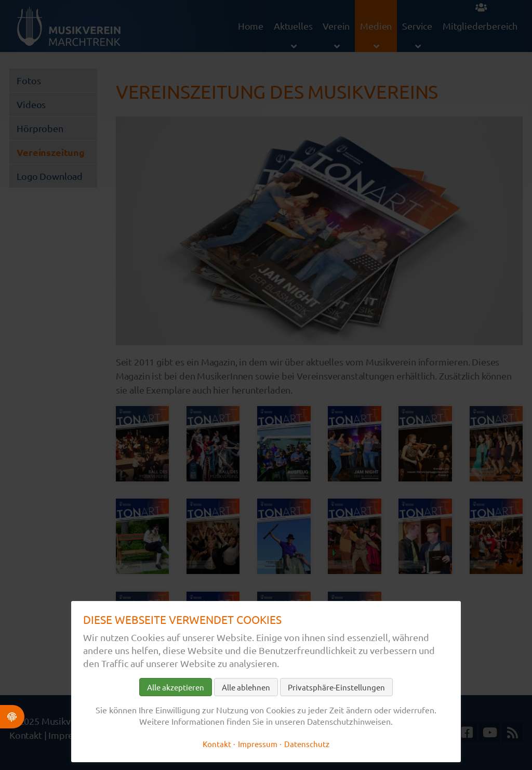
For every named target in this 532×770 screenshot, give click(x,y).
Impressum (258, 744)
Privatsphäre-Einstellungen (336, 687)
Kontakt (217, 744)
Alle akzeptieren (176, 687)
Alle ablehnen (246, 687)
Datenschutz (307, 744)
